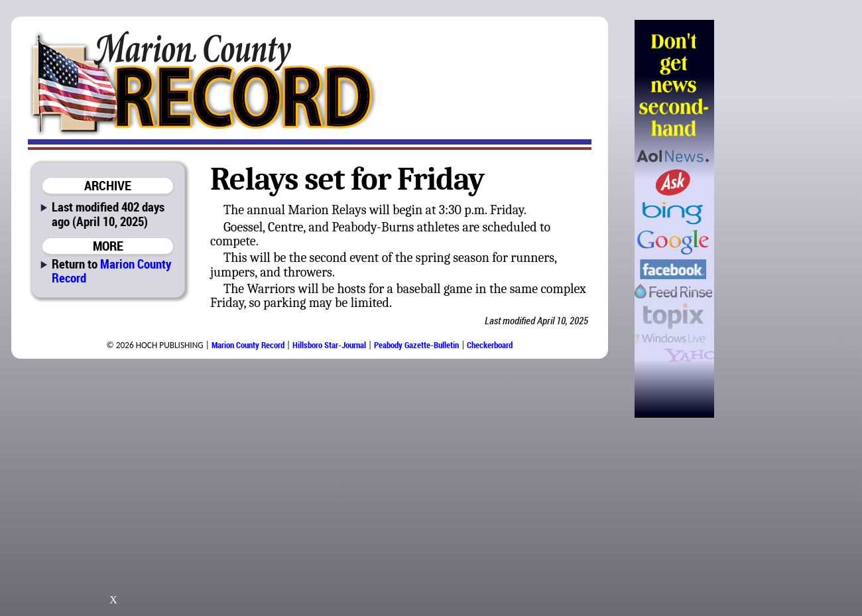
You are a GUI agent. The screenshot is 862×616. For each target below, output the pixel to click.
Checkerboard (490, 345)
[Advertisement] (782, 219)
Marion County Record (111, 271)
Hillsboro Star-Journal (329, 345)
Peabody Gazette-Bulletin (416, 345)
